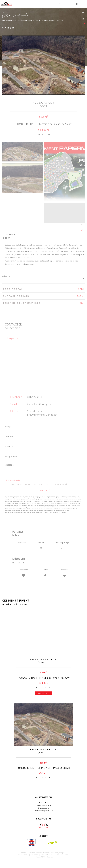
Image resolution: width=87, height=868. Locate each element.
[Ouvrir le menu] (83, 4)
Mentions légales (47, 856)
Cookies (50, 858)
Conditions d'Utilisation (48, 512)
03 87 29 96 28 (35, 397)
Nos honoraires (23, 856)
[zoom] (23, 161)
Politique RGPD (40, 858)
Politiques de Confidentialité (31, 512)
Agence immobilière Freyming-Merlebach (18, 20)
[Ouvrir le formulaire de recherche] (71, 4)
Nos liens (65, 856)
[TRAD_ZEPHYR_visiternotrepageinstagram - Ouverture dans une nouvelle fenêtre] (47, 827)
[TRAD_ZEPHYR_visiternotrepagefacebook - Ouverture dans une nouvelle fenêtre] (40, 827)
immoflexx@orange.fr (39, 404)
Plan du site (35, 856)
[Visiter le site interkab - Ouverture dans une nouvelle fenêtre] (48, 844)
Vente (38, 20)
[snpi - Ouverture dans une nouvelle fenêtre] (32, 844)
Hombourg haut (49, 20)
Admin (57, 856)
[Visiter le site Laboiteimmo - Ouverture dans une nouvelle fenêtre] (43, 863)
